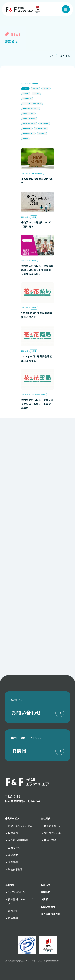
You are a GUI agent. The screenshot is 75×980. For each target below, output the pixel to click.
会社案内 (46, 818)
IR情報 (44, 899)
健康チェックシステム (20, 826)
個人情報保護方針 (51, 914)
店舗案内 (46, 892)
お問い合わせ (48, 907)
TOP (51, 55)
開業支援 (13, 862)
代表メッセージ (52, 826)
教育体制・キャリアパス (20, 901)
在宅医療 (13, 855)
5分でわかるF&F (17, 892)
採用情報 (10, 885)
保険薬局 (13, 833)
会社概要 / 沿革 (52, 833)
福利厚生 (13, 911)
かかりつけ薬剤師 (18, 840)
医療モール (14, 847)
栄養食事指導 (15, 869)
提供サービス (12, 818)
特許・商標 (50, 840)
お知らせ (46, 885)
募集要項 (13, 918)
